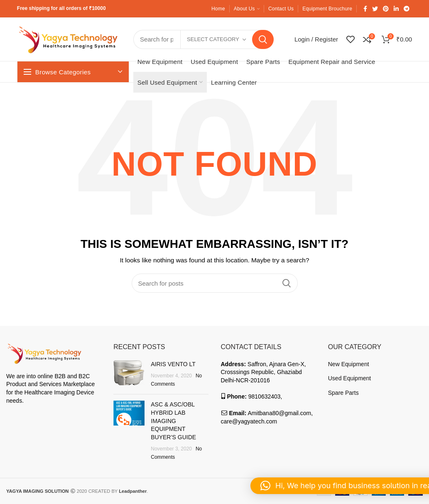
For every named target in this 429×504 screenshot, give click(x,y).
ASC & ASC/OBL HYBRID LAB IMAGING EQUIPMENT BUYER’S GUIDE (173, 421)
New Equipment (349, 364)
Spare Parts (343, 393)
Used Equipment (350, 378)
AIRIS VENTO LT (173, 364)
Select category (213, 39)
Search (263, 39)
